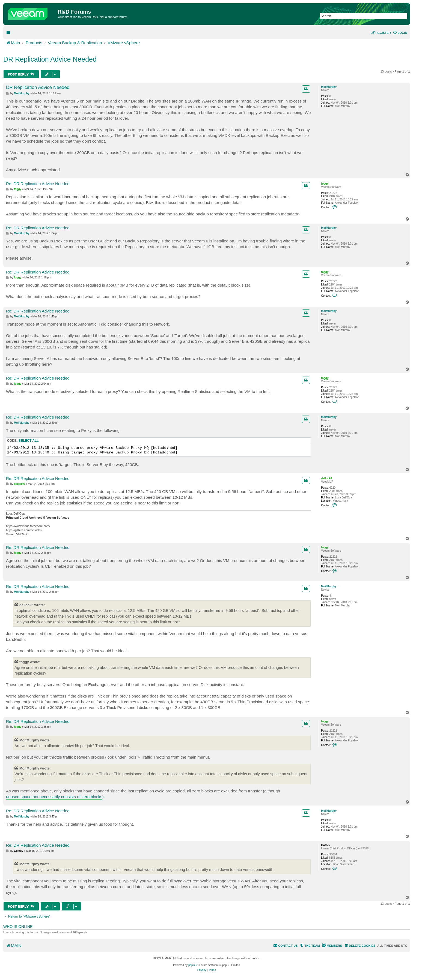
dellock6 (326, 478)
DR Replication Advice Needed (50, 59)
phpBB (192, 965)
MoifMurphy (329, 87)
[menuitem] (400, 33)
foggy (325, 184)
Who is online (18, 927)
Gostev (326, 845)
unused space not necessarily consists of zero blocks (54, 797)
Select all (29, 441)
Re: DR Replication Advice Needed (38, 184)
